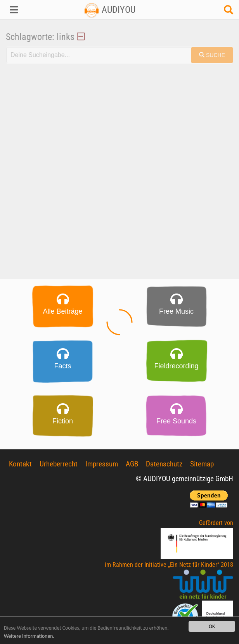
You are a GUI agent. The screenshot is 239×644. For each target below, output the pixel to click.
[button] (20, 10)
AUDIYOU (110, 10)
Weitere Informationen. (29, 636)
